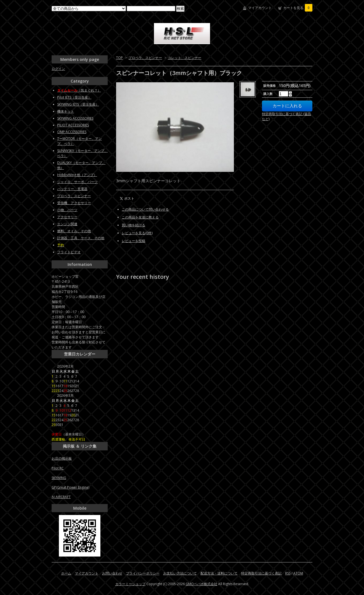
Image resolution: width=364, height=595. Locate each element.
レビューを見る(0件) (137, 233)
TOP (119, 58)
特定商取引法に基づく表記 (261, 573)
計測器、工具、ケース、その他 (81, 238)
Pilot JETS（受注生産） (74, 97)
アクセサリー (67, 217)
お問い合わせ (112, 573)
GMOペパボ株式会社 (201, 584)
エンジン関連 (67, 224)
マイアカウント (260, 8)
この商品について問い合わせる (145, 209)
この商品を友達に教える (140, 217)
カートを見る (298, 8)
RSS (288, 573)
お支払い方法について (180, 573)
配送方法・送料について (219, 573)
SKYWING (59, 478)
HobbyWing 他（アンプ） (77, 175)
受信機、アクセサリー (74, 203)
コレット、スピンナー (185, 58)
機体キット (66, 111)
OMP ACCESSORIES (72, 132)
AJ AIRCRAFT (61, 497)
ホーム (66, 573)
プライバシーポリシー (143, 573)
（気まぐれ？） (79, 90)
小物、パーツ (67, 210)
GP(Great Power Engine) (70, 487)
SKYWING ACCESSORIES (75, 118)
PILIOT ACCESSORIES (73, 125)
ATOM (298, 573)
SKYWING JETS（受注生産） (78, 104)
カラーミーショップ (130, 584)
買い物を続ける (133, 225)
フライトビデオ (69, 252)
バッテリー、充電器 (72, 189)
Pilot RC (58, 468)
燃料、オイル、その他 (74, 231)
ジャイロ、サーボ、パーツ (77, 182)
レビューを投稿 (133, 241)
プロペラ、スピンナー (145, 58)
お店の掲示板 (62, 458)
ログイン (58, 69)
